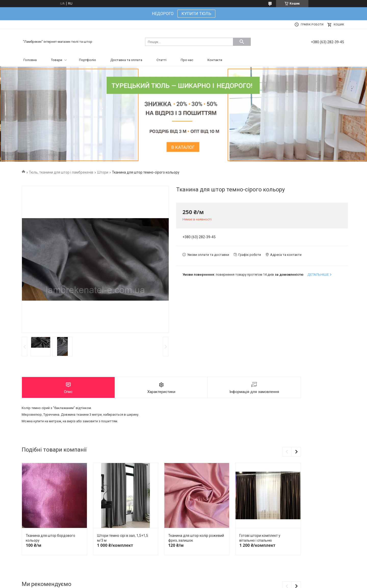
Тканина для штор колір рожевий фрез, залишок (196, 538)
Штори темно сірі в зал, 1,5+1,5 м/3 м (123, 538)
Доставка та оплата (126, 60)
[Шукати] (242, 42)
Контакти (215, 60)
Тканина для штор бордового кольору (50, 538)
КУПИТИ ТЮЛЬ (196, 14)
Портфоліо (88, 60)
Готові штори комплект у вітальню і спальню (260, 538)
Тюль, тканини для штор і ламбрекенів (61, 172)
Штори (103, 172)
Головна (30, 60)
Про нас (187, 60)
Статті (161, 60)
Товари (57, 60)
